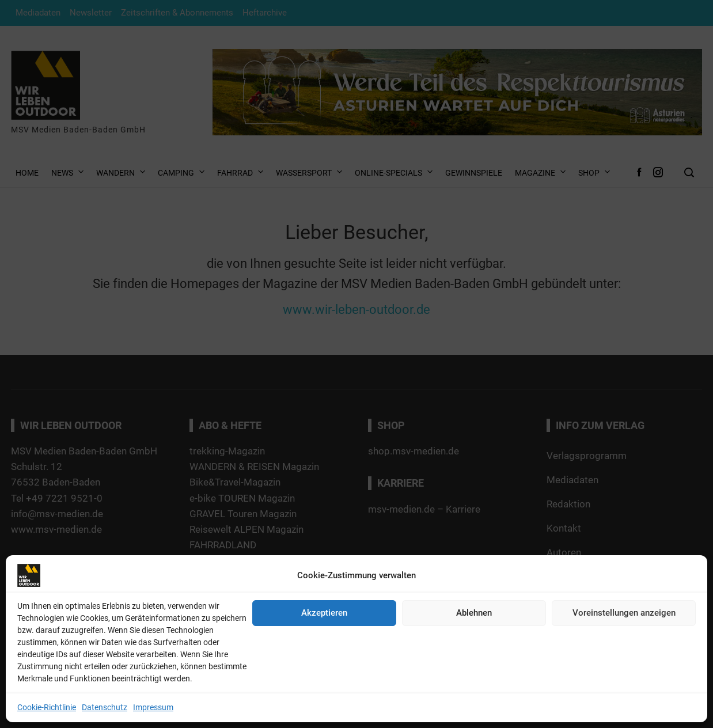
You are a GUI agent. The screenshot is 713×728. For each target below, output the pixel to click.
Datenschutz (105, 707)
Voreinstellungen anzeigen (624, 613)
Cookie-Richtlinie (47, 707)
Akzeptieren (324, 613)
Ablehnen (474, 613)
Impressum (153, 707)
